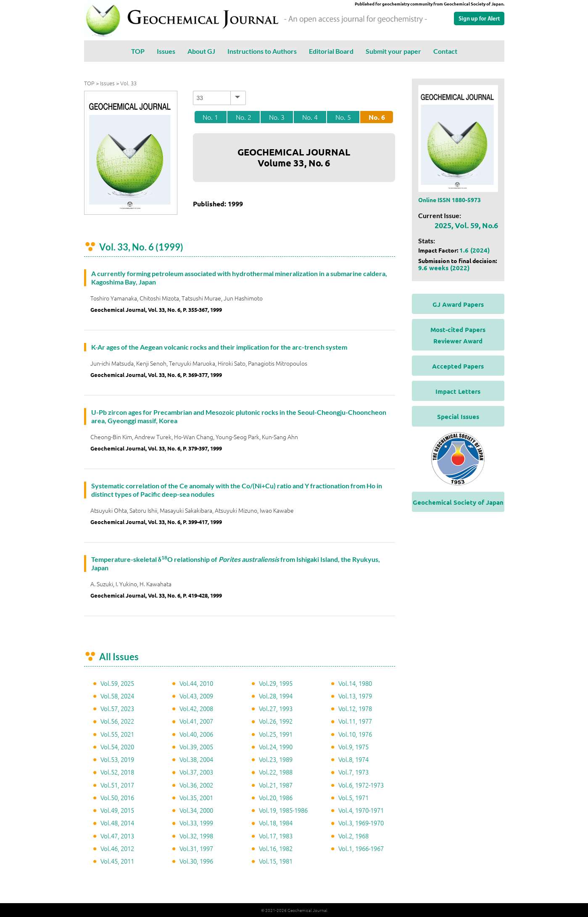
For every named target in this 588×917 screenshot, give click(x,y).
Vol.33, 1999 (196, 823)
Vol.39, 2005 (196, 747)
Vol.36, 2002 (196, 785)
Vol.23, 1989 (276, 759)
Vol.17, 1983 (276, 836)
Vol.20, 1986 (276, 797)
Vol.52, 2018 (117, 772)
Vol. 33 (128, 83)
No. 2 (244, 117)
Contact (445, 51)
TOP (138, 51)
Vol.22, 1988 (276, 772)
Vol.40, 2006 (196, 734)
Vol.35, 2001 (196, 797)
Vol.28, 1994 (276, 696)
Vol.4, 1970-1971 (361, 810)
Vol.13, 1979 (355, 696)
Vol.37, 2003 (196, 772)
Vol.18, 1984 (276, 823)
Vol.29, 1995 (276, 683)
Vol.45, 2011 (117, 861)
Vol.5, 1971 (353, 797)
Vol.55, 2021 (117, 734)
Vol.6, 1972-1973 (361, 785)
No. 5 (343, 117)
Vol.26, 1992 (276, 721)
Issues (166, 51)
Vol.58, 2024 (117, 696)
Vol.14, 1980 (355, 683)
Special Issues (458, 416)
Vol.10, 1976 (355, 734)
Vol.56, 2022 (117, 721)
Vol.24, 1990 (276, 747)
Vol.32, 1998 (196, 836)
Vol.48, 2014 (117, 823)
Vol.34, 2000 (196, 810)
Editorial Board (331, 51)
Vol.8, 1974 (353, 759)
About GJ (201, 51)
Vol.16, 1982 (276, 848)
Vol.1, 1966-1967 (361, 848)
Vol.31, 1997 (196, 848)
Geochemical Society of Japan (458, 502)
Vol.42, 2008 (196, 708)
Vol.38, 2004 (196, 759)
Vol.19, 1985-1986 (283, 810)
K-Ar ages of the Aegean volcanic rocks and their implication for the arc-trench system (219, 347)
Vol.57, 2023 (117, 708)
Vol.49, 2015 (117, 810)
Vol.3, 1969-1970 (361, 823)
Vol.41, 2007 (196, 721)
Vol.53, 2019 (117, 759)
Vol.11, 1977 (355, 721)
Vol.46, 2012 (117, 848)
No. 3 (277, 117)
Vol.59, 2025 (117, 683)
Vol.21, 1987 (276, 785)
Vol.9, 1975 (353, 747)
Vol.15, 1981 (276, 861)
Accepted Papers (458, 366)
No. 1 (210, 117)
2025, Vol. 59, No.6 (466, 225)
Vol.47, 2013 (117, 836)
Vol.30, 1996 (196, 861)
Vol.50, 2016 (117, 797)
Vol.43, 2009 (196, 696)
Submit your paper (393, 51)
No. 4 (310, 117)
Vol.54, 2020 (117, 747)
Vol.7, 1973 (353, 772)
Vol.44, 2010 (196, 683)
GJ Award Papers (458, 304)
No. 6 (377, 117)
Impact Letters (458, 391)
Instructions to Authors (262, 51)
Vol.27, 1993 (276, 708)
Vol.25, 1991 (276, 734)
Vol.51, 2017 (117, 785)
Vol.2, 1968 (353, 836)
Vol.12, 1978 (355, 708)
